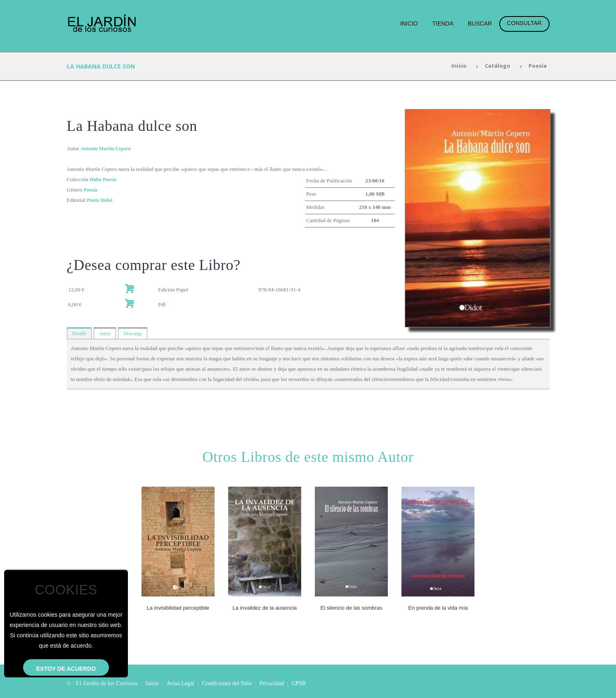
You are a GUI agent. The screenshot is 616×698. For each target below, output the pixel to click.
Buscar (480, 24)
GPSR (299, 683)
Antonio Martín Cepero (107, 148)
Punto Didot (101, 200)
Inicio (409, 24)
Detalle (80, 333)
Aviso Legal (180, 683)
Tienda (443, 24)
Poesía (537, 66)
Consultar (524, 23)
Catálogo (495, 66)
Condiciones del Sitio (227, 683)
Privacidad (271, 683)
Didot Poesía (104, 179)
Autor (106, 333)
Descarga (135, 333)
